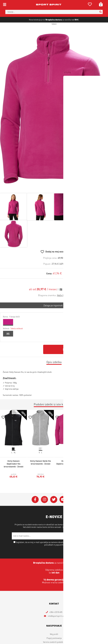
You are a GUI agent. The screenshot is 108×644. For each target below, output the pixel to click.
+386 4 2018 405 (56, 621)
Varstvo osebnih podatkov (74, 536)
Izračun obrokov (71, 298)
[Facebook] (35, 509)
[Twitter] (54, 509)
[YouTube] (63, 509)
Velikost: (13, 338)
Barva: (11, 326)
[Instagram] (44, 509)
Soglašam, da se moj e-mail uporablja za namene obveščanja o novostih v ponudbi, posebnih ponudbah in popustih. (55, 553)
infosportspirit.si (56, 625)
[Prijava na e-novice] (93, 545)
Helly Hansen (63, 304)
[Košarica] (100, 4)
